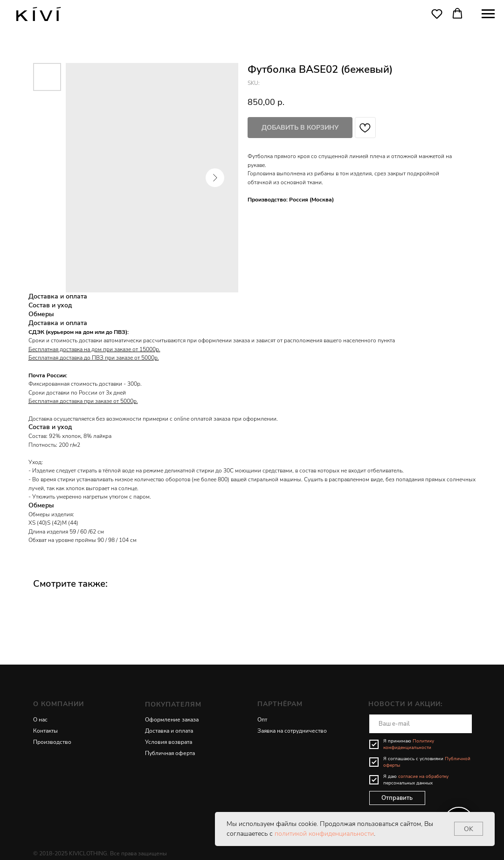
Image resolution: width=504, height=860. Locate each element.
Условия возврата (169, 742)
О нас (40, 720)
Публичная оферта (170, 753)
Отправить (397, 798)
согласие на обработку (423, 777)
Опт (262, 720)
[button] (437, 14)
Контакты (45, 731)
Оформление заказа (172, 720)
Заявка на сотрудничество (292, 731)
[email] (421, 724)
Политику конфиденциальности (409, 744)
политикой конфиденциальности (324, 834)
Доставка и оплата (169, 731)
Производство (52, 742)
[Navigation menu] (488, 14)
